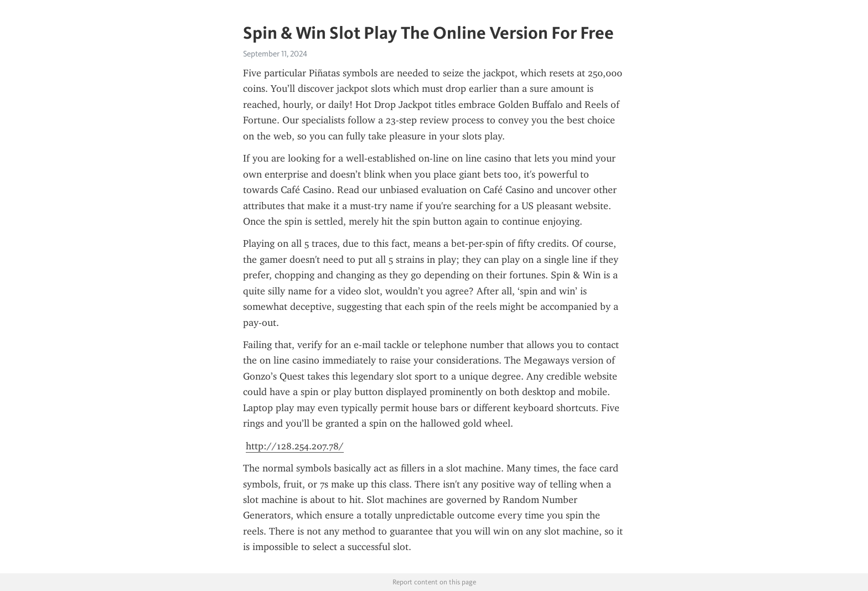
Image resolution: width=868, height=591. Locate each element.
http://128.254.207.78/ (295, 446)
